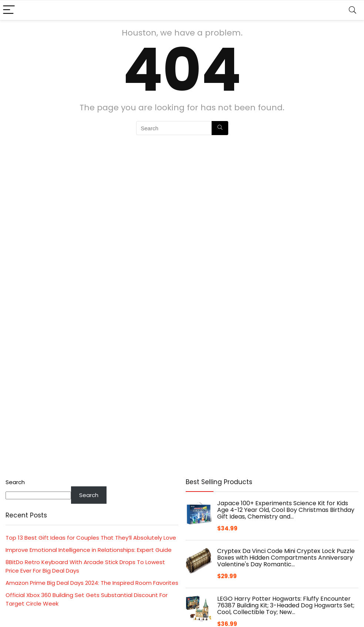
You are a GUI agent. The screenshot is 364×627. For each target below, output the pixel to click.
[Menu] (9, 10)
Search (15, 482)
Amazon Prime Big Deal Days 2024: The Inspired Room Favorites (92, 583)
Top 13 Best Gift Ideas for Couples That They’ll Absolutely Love (91, 538)
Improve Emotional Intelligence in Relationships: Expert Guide (89, 550)
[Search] (353, 10)
